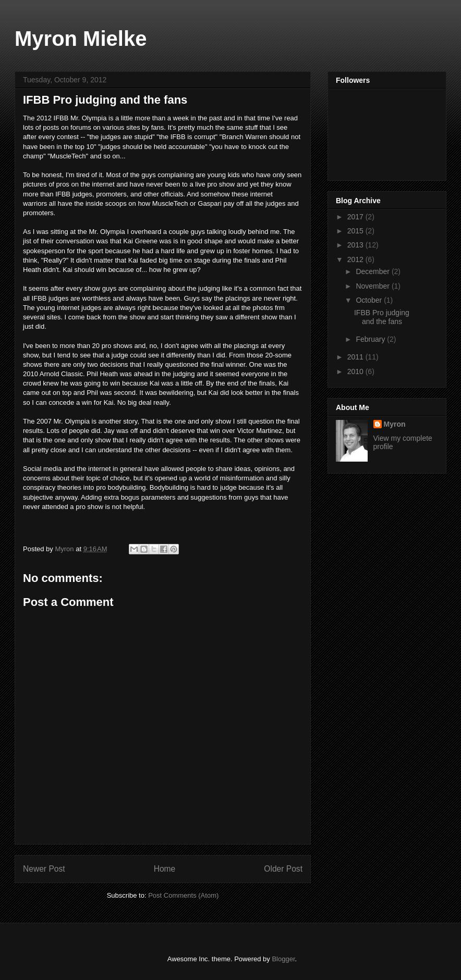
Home (165, 869)
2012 (356, 259)
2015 (356, 231)
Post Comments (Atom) (183, 895)
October (370, 300)
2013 (356, 245)
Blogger (283, 959)
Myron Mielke (81, 39)
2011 (356, 357)
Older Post (283, 869)
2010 (356, 371)
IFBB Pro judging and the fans (382, 317)
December (373, 271)
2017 (356, 217)
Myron (395, 424)
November (373, 286)
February (371, 339)
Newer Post (44, 869)
